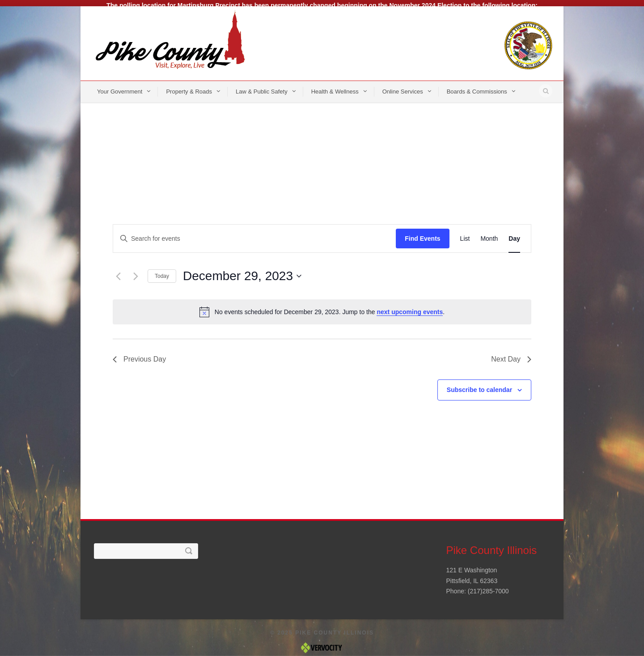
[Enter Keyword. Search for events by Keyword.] (254, 232)
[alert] (322, 306)
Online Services (403, 85)
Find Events (422, 232)
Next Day (511, 353)
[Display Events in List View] (465, 232)
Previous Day (139, 353)
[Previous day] (118, 270)
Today (162, 270)
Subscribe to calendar (479, 384)
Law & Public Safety (262, 85)
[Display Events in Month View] (489, 232)
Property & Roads (189, 85)
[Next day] (136, 270)
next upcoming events (410, 306)
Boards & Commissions (477, 85)
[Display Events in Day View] (514, 232)
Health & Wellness (335, 85)
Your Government (120, 85)
